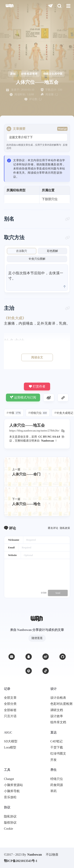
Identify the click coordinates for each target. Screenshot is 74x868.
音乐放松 (10, 797)
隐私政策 (65, 528)
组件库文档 (58, 722)
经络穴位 (38, 413)
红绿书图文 (58, 754)
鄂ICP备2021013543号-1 (21, 861)
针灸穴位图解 (37, 259)
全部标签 (10, 710)
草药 (53, 791)
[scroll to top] (65, 287)
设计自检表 (58, 698)
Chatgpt (9, 779)
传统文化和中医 (53, 74)
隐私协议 (10, 816)
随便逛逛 (37, 638)
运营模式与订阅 (23, 397)
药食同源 (57, 785)
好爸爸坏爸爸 (29, 74)
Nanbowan (48, 441)
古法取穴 (22, 251)
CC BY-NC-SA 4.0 (49, 437)
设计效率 (57, 716)
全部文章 (10, 698)
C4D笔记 (56, 741)
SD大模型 (11, 741)
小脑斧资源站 (13, 785)
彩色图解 (52, 251)
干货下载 (57, 747)
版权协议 (10, 823)
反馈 (65, 145)
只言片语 (10, 716)
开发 (53, 760)
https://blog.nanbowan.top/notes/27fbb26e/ (34, 431)
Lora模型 (10, 747)
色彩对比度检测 (61, 704)
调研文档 (57, 710)
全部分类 (10, 704)
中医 (14, 413)
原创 (13, 74)
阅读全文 (37, 357)
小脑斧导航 (12, 791)
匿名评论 (53, 528)
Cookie (8, 829)
